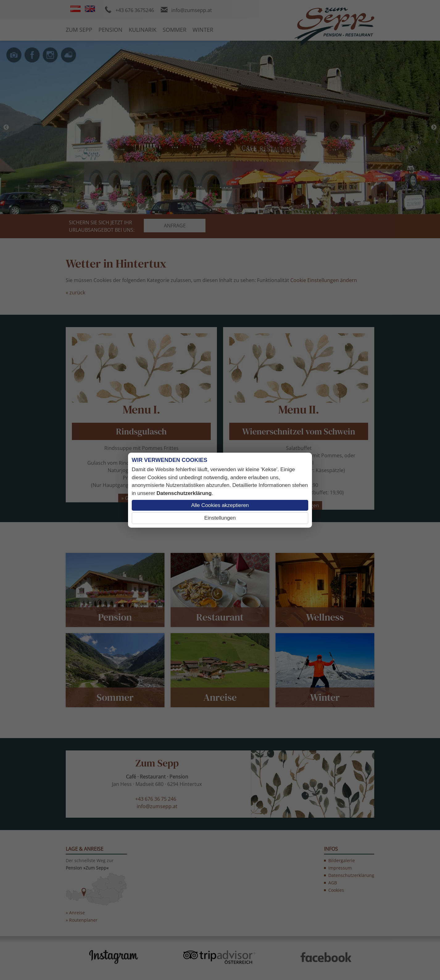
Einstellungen (220, 518)
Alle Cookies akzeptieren (220, 505)
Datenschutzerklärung (184, 493)
